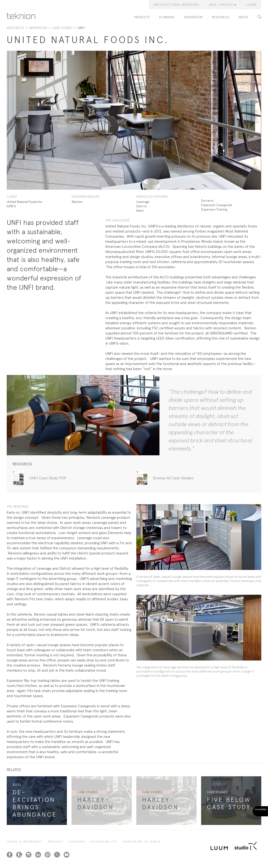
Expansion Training (214, 209)
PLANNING (167, 17)
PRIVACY (56, 842)
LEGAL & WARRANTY (25, 842)
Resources (15, 28)
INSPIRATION (193, 17)
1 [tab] (12, 446)
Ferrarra (207, 201)
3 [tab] (19, 446)
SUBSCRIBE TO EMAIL (142, 842)
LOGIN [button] (251, 5)
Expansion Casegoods (217, 205)
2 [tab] (16, 446)
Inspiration (38, 28)
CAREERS (77, 842)
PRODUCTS (142, 17)
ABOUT (243, 17)
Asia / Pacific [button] (223, 5)
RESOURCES (220, 17)
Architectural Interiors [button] (176, 5)
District (142, 206)
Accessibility (104, 842)
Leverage (143, 202)
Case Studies (62, 28)
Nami (140, 211)
